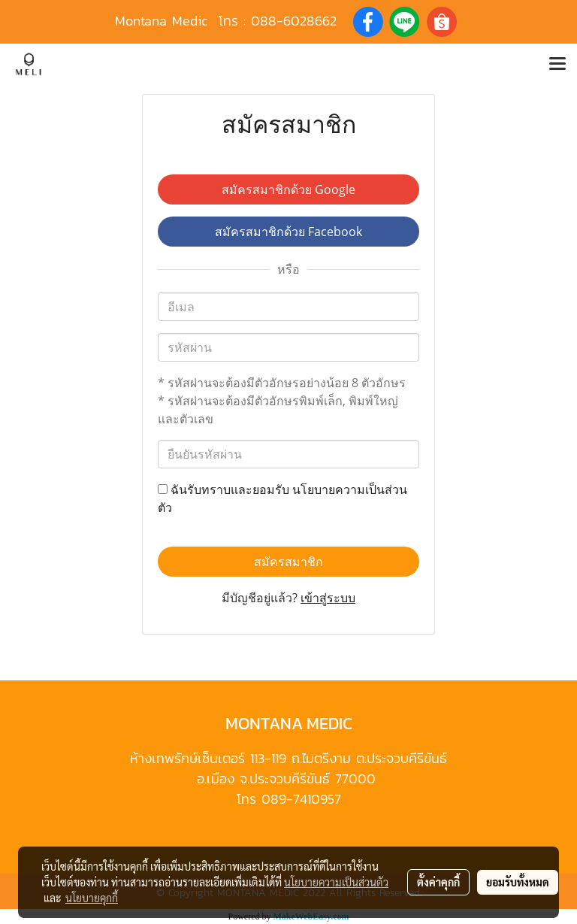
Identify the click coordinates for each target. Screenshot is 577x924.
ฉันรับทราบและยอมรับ (282, 498)
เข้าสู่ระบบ (328, 598)
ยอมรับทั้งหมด (518, 882)
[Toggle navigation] (557, 65)
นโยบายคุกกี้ (92, 898)
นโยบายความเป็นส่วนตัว (336, 882)
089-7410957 (301, 799)
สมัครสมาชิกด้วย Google (288, 189)
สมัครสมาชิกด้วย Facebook (288, 232)
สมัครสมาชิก (288, 562)
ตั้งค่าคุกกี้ (438, 882)
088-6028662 (294, 21)
